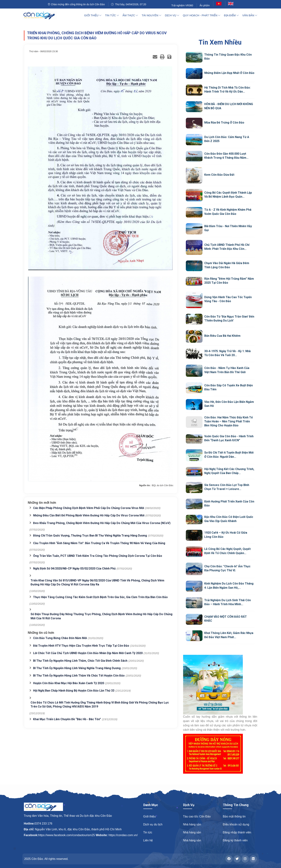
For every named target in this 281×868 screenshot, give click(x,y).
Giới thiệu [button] (93, 15)
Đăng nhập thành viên (237, 832)
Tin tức (148, 832)
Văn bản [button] (250, 15)
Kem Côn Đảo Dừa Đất (219, 175)
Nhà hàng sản (192, 824)
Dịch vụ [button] (172, 15)
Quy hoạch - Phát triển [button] (202, 15)
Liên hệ (148, 840)
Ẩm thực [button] (130, 15)
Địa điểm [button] (231, 15)
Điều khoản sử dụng (236, 824)
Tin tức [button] (112, 15)
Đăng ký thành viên (235, 840)
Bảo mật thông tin (234, 816)
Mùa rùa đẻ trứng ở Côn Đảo (224, 123)
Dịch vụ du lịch (153, 824)
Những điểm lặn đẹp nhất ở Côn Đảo (229, 73)
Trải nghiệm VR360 (182, 5)
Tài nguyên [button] (151, 15)
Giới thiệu (150, 816)
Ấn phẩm (205, 5)
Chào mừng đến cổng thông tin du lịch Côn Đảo (76, 4)
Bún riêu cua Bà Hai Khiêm (222, 336)
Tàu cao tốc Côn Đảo (197, 816)
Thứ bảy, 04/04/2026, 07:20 (129, 4)
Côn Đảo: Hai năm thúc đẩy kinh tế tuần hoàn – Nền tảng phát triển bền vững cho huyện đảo (229, 422)
